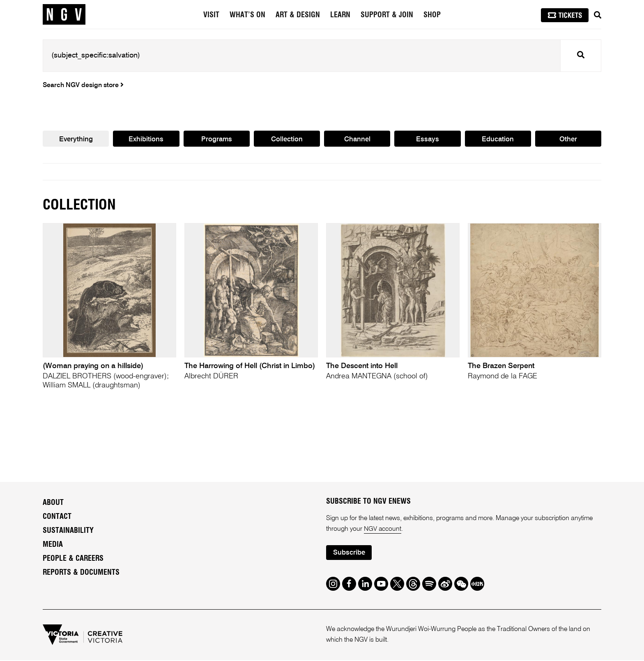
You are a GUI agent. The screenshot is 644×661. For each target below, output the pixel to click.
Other (568, 139)
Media (53, 545)
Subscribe (349, 554)
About (53, 503)
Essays (428, 139)
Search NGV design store (83, 85)
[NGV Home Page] (64, 14)
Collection (287, 139)
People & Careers (73, 559)
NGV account (383, 530)
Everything (76, 139)
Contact (57, 517)
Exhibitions (146, 139)
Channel (357, 139)
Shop (432, 15)
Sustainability (68, 531)
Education (498, 139)
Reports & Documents (81, 573)
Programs (216, 139)
